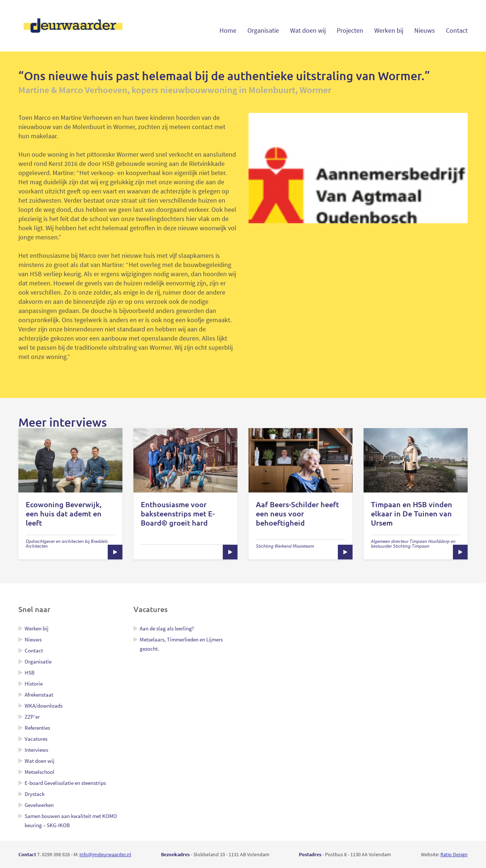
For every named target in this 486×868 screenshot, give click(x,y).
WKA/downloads (44, 706)
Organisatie (263, 30)
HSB (30, 673)
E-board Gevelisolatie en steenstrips (65, 783)
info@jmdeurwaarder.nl (105, 854)
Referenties (37, 728)
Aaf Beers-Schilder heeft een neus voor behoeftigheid (297, 513)
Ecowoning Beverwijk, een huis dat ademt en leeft (64, 513)
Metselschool (40, 772)
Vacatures (36, 739)
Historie (34, 684)
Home (228, 30)
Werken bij (389, 30)
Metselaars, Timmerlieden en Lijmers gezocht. (181, 644)
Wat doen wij (308, 30)
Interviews (36, 750)
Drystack (35, 794)
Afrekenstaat (39, 695)
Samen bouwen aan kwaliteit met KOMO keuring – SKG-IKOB (71, 821)
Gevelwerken (39, 805)
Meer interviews (63, 422)
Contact (457, 30)
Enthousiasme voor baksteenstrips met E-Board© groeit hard (178, 513)
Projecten (350, 30)
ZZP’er (32, 717)
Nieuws (425, 30)
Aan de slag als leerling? (167, 628)
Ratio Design (454, 854)
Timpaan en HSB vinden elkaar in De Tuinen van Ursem (412, 513)
